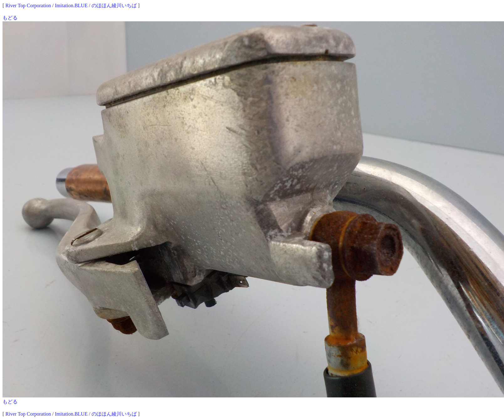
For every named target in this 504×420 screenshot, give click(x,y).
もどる (10, 18)
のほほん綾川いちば (114, 5)
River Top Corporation (28, 5)
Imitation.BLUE (71, 5)
